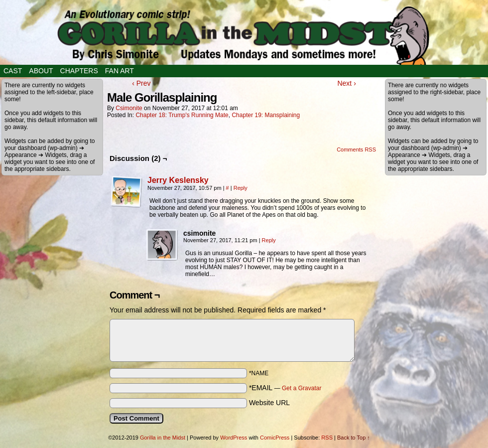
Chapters (79, 71)
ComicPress (275, 438)
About (41, 71)
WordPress (234, 438)
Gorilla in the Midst (163, 438)
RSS (327, 438)
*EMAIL (285, 388)
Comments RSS (356, 149)
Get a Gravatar (302, 388)
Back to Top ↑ (354, 438)
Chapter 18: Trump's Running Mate (182, 115)
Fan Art (120, 71)
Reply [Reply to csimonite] (269, 240)
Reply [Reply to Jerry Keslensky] (241, 188)
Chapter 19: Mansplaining (266, 115)
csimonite (129, 108)
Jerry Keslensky (178, 180)
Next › (346, 83)
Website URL (269, 403)
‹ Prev (141, 83)
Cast (13, 71)
